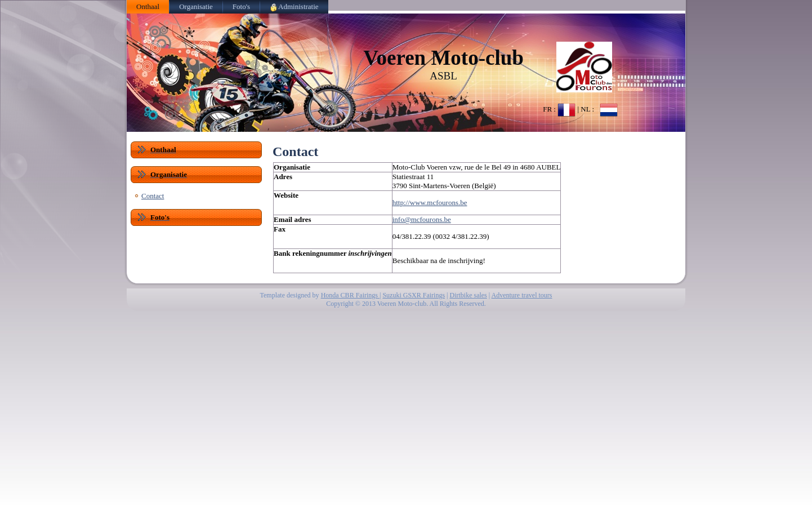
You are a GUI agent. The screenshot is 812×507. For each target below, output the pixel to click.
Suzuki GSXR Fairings (414, 295)
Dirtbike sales (468, 295)
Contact (153, 196)
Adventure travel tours (522, 295)
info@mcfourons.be (422, 219)
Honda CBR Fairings (350, 295)
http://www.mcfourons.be (430, 203)
